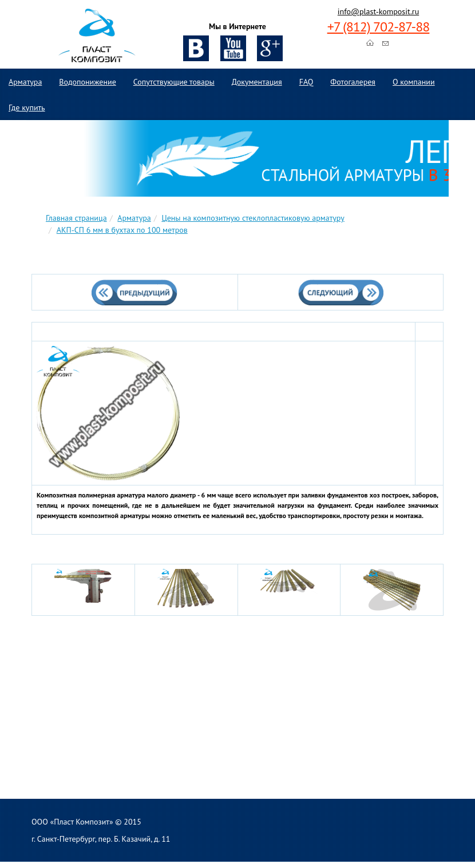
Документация (257, 82)
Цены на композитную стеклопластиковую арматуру (253, 218)
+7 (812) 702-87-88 (379, 27)
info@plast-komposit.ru (378, 11)
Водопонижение (87, 82)
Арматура (25, 82)
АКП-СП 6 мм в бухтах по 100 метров (122, 230)
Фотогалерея (353, 82)
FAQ (306, 82)
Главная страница (76, 218)
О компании (414, 82)
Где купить (27, 107)
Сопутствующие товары (174, 82)
